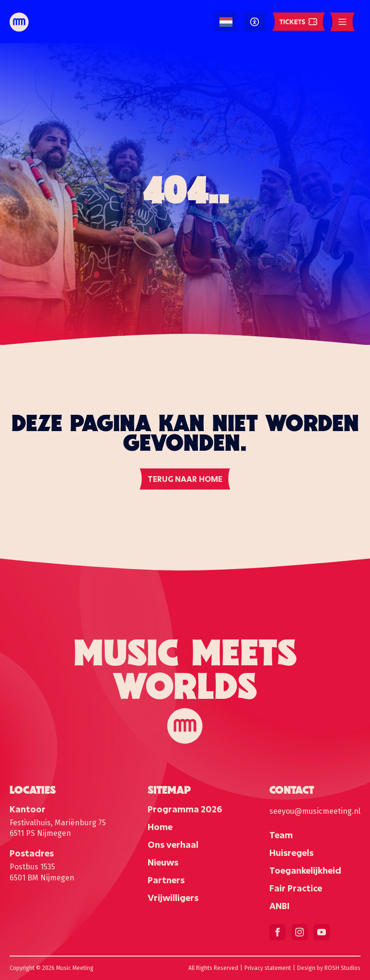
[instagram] (300, 932)
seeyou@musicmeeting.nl (315, 811)
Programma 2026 (185, 809)
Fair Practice (296, 888)
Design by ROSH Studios (329, 968)
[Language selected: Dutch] (226, 22)
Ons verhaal (173, 844)
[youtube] (322, 932)
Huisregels (291, 853)
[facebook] (277, 932)
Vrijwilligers (173, 898)
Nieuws (163, 862)
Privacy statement (268, 968)
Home (160, 827)
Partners (166, 880)
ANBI (279, 906)
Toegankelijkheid (305, 870)
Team (281, 835)
